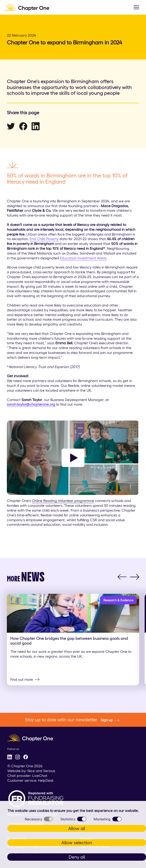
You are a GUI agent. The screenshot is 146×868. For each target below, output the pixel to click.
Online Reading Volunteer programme (63, 501)
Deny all (77, 857)
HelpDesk (46, 780)
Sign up (110, 720)
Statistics (73, 819)
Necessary (39, 819)
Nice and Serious (41, 771)
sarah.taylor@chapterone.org (31, 404)
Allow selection (77, 843)
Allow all (77, 828)
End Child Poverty (44, 239)
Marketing (108, 819)
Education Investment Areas (83, 258)
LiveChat (40, 776)
